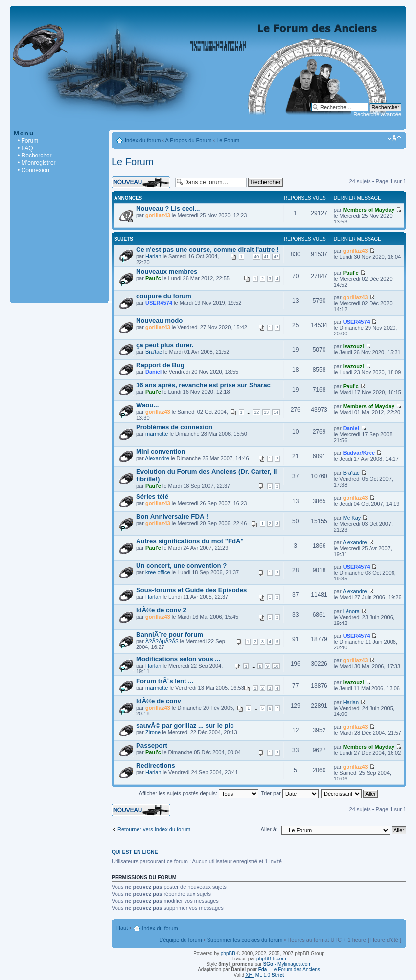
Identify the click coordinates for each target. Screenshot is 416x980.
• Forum (28, 141)
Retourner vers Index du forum (154, 829)
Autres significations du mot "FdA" (190, 541)
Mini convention (161, 452)
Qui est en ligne (135, 852)
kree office (158, 572)
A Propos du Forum (189, 140)
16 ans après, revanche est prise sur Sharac (203, 385)
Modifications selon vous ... (178, 659)
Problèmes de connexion (174, 427)
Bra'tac (154, 352)
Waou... (147, 405)
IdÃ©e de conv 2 (161, 610)
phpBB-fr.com (271, 959)
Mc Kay (352, 518)
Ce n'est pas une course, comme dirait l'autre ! (207, 250)
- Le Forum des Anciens (289, 969)
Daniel (153, 372)
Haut (122, 928)
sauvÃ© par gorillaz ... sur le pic (185, 725)
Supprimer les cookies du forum (245, 940)
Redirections (156, 766)
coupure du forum (164, 296)
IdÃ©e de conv (159, 701)
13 (266, 412)
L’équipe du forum (180, 940)
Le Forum (228, 140)
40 (256, 257)
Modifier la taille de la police (394, 138)
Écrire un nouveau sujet (141, 182)
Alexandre (157, 458)
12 (256, 412)
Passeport (152, 746)
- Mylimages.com (288, 964)
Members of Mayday (369, 210)
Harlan (153, 256)
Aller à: (269, 829)
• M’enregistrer (37, 163)
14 (276, 412)
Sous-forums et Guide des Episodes (191, 590)
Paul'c (153, 278)
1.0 (265, 975)
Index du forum (143, 140)
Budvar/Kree (359, 453)
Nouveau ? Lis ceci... (168, 209)
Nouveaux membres (167, 272)
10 (276, 666)
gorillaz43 (158, 215)
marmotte (157, 434)
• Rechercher (35, 156)
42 (276, 257)
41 (266, 257)
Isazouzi (354, 346)
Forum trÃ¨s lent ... (165, 681)
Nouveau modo (159, 321)
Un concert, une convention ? (181, 566)
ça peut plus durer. (165, 345)
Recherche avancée (377, 114)
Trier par (290, 793)
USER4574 (159, 303)
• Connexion (34, 170)
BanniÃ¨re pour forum (170, 635)
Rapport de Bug (160, 365)
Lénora (351, 611)
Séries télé (152, 497)
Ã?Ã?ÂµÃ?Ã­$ (162, 641)
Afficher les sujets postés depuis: (199, 793)
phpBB (228, 953)
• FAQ (25, 148)
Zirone (153, 732)
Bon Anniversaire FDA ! (172, 517)
